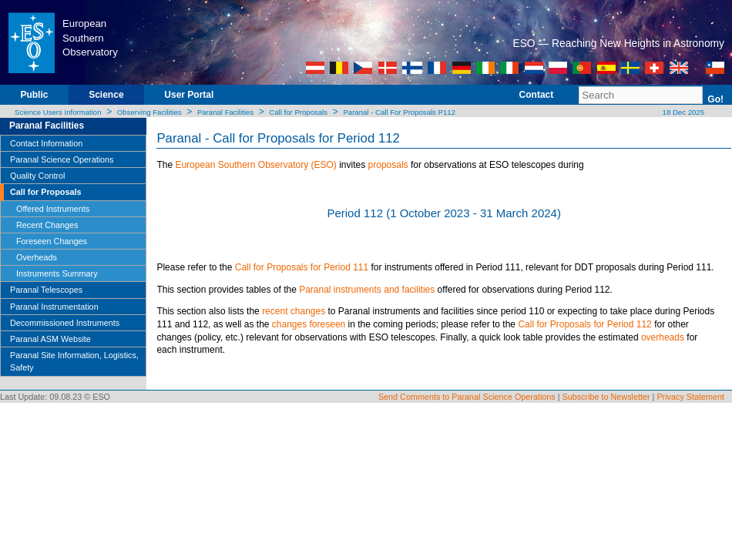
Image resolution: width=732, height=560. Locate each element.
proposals (388, 165)
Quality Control (37, 176)
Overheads (37, 257)
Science (106, 95)
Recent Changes (47, 225)
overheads (663, 337)
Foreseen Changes (52, 241)
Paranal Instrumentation (54, 307)
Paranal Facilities (225, 112)
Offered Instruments (53, 209)
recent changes (294, 311)
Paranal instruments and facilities (367, 290)
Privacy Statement (690, 397)
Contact (537, 95)
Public (34, 95)
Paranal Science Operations (62, 159)
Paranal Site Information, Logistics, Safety (74, 361)
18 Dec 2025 (682, 112)
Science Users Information (58, 112)
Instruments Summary (57, 273)
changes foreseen (309, 324)
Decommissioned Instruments (65, 323)
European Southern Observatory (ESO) (255, 165)
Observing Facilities (149, 112)
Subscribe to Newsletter (606, 397)
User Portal (189, 95)
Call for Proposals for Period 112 (584, 324)
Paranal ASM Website (50, 339)
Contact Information (46, 143)
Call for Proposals (298, 112)
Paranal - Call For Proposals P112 (399, 112)
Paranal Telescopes (46, 290)
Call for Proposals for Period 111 (302, 267)
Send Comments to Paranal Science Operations (467, 397)
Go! (715, 99)
